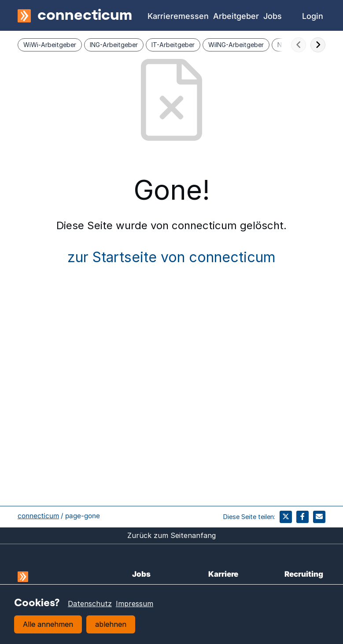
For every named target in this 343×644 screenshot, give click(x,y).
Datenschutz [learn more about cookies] (90, 604)
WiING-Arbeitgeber (236, 45)
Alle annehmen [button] (48, 624)
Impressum (135, 604)
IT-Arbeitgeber (173, 45)
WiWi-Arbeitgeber (50, 45)
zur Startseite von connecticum (171, 257)
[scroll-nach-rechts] (318, 45)
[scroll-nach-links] (299, 45)
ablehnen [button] (111, 624)
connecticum (38, 516)
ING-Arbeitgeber (114, 45)
